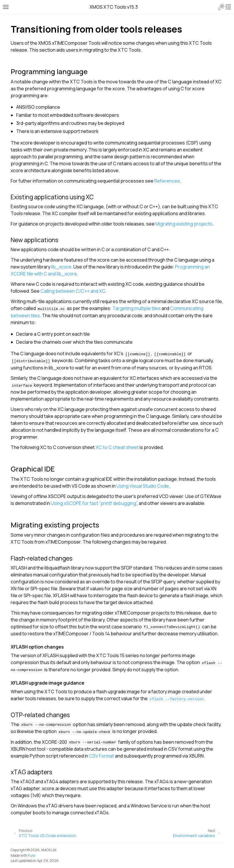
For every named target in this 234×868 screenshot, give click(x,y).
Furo (32, 855)
